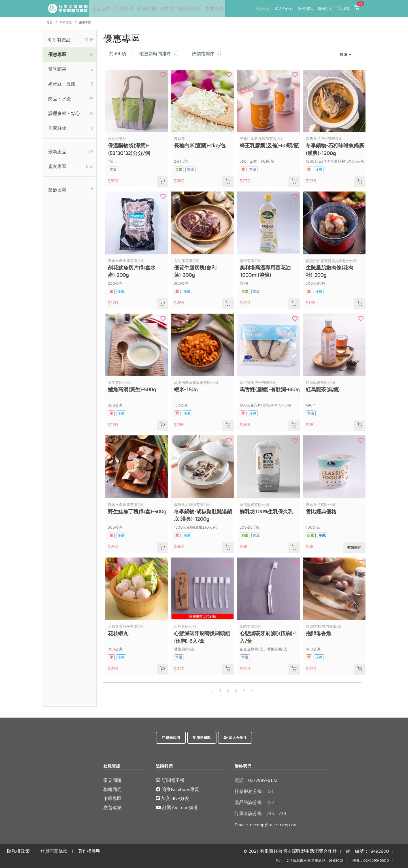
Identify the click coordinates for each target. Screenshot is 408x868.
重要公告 (211, 8)
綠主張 (165, 8)
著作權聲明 (89, 851)
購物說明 (325, 8)
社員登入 (263, 8)
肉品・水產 (59, 99)
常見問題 (112, 780)
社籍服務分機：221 (254, 791)
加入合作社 (284, 8)
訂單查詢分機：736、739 (260, 813)
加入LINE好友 (173, 798)
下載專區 (112, 798)
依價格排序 (207, 54)
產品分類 (100, 8)
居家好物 (57, 128)
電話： (241, 780)
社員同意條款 (54, 851)
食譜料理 (123, 8)
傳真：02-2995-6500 (371, 860)
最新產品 (57, 152)
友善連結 (112, 807)
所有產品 (66, 23)
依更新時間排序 (159, 54)
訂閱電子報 (170, 780)
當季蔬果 (57, 69)
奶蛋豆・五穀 (62, 84)
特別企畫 (145, 8)
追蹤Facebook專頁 (178, 789)
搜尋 (343, 8)
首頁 (49, 23)
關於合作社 (187, 8)
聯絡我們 (112, 789)
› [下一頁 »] (252, 690)
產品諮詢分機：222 (254, 802)
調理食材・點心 (64, 113)
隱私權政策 (18, 851)
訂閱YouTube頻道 (177, 807)
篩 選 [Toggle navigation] (346, 55)
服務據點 (305, 8)
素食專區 (57, 166)
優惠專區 (85, 23)
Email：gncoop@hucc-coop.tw (265, 825)
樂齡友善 (57, 190)
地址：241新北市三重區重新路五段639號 (309, 860)
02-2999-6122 (256, 780)
